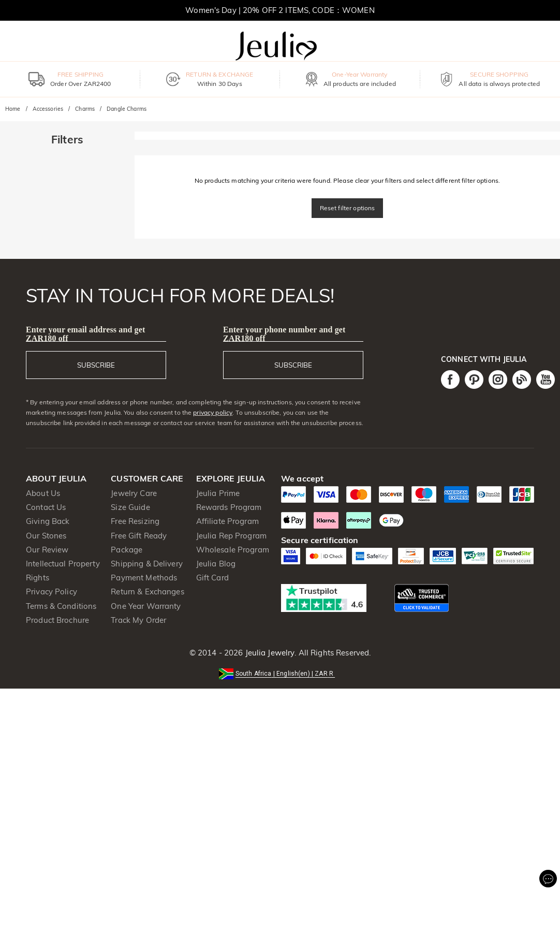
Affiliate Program (227, 521)
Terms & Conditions (61, 606)
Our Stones (46, 536)
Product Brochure (57, 620)
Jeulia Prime (218, 493)
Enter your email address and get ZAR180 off (85, 334)
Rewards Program (229, 507)
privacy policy (213, 412)
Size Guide (130, 507)
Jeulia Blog (216, 564)
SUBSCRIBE (96, 365)
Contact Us (46, 507)
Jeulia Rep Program (231, 536)
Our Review (47, 550)
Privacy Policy (51, 592)
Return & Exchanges (147, 592)
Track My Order (138, 620)
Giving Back (48, 521)
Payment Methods (144, 578)
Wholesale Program (233, 550)
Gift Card (212, 578)
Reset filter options (348, 208)
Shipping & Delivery (147, 564)
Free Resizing (135, 521)
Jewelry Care (134, 493)
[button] (280, 673)
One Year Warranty (146, 606)
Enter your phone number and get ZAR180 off (284, 334)
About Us (43, 493)
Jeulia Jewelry (269, 653)
